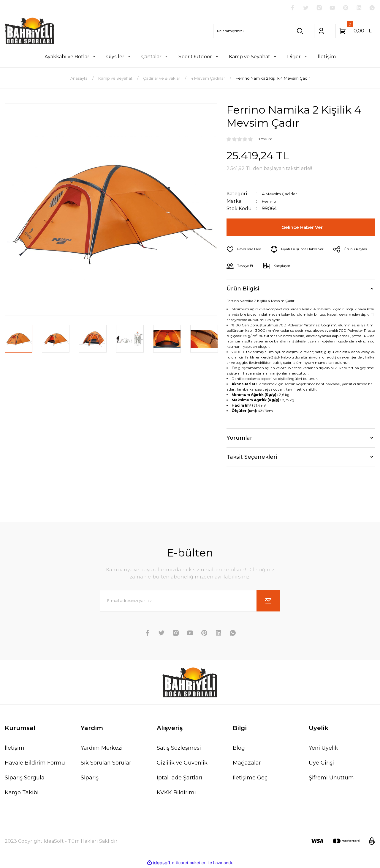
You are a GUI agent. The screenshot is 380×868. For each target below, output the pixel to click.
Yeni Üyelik (323, 749)
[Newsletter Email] (190, 602)
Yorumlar (239, 439)
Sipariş (90, 779)
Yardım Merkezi (102, 749)
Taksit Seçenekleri (252, 458)
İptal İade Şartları (179, 779)
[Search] (260, 32)
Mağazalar (247, 764)
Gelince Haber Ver (303, 228)
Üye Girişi (321, 764)
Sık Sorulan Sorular (106, 764)
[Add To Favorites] (246, 250)
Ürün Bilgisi (243, 290)
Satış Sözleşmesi (179, 749)
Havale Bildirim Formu (35, 764)
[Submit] (268, 602)
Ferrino (271, 202)
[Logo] (30, 32)
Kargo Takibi (22, 793)
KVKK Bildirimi (176, 793)
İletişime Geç (250, 779)
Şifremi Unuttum (331, 779)
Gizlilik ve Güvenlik (182, 764)
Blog (239, 749)
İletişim (15, 749)
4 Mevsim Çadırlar (283, 195)
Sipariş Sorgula (25, 779)
